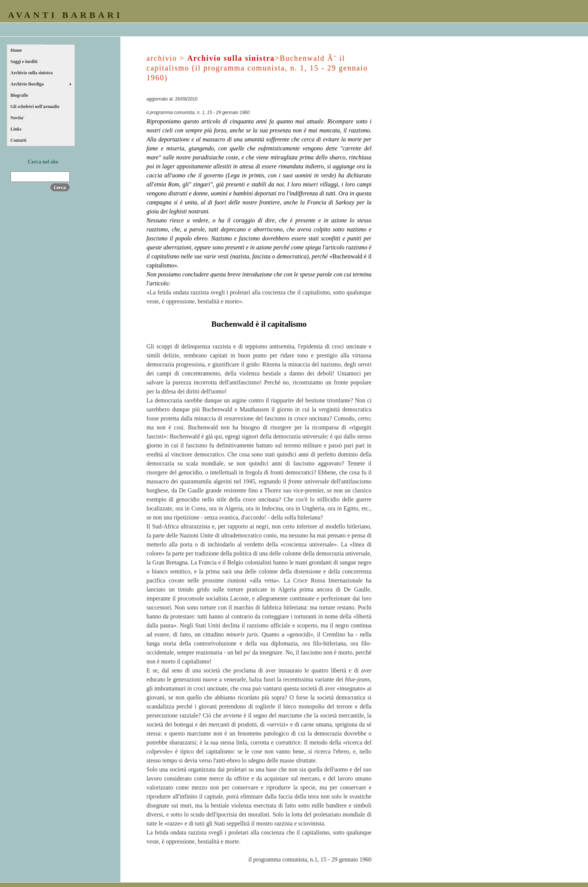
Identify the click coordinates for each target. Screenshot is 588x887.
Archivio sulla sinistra (31, 73)
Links (16, 129)
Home (16, 50)
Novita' (17, 118)
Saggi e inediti (24, 62)
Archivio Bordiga (27, 84)
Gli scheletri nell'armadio (35, 107)
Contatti (19, 140)
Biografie (19, 95)
